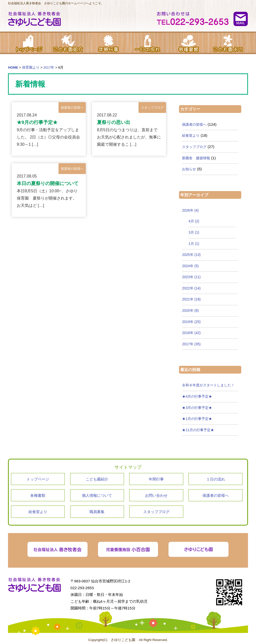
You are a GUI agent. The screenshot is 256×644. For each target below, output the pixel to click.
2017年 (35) (191, 344)
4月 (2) (194, 221)
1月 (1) (194, 244)
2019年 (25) (191, 322)
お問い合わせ (156, 495)
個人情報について (97, 495)
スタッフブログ (194, 147)
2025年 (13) (191, 255)
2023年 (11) (191, 277)
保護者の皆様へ (194, 124)
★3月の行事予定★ (197, 408)
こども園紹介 (68, 43)
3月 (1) (194, 232)
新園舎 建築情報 (196, 158)
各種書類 (188, 43)
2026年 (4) (190, 210)
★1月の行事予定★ (197, 419)
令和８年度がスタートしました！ (208, 385)
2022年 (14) (191, 288)
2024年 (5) (190, 266)
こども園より (228, 43)
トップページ (28, 43)
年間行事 (108, 43)
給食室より (191, 135)
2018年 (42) (191, 333)
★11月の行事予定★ (198, 430)
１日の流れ (148, 43)
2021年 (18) (191, 299)
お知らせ (189, 169)
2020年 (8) (190, 310)
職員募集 (97, 512)
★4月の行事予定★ (197, 396)
